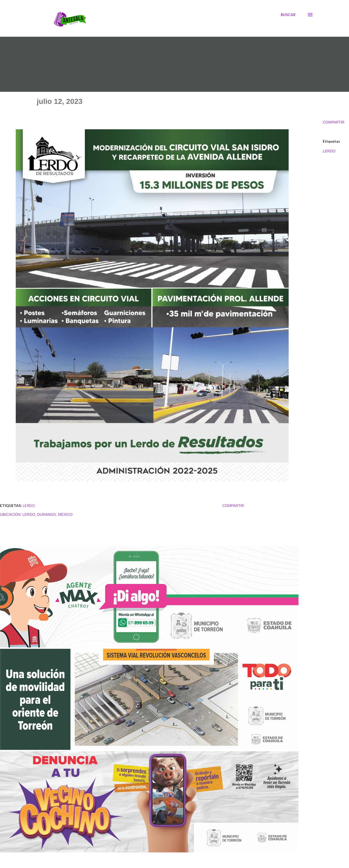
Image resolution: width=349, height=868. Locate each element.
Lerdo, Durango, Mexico (48, 515)
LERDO (329, 151)
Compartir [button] (334, 122)
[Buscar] (288, 15)
